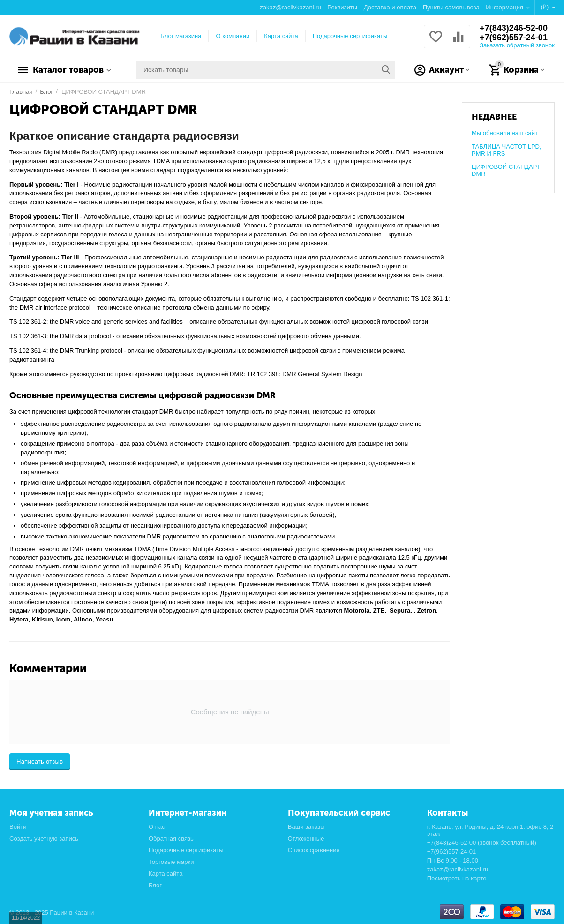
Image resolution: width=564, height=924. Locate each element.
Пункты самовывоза (451, 7)
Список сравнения (314, 850)
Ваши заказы (306, 827)
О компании (233, 36)
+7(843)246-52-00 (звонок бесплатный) (482, 843)
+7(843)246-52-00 (514, 28)
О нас (157, 827)
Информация (505, 7)
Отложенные (306, 838)
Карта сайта (281, 36)
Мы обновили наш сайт (505, 133)
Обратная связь (171, 838)
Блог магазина (181, 36)
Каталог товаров (68, 70)
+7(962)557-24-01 (514, 38)
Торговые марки (171, 862)
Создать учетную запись (44, 838)
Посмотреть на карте (457, 878)
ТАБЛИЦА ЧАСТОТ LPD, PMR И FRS (507, 150)
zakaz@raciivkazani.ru (290, 7)
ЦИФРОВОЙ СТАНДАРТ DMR (506, 170)
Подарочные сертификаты (350, 36)
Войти (18, 827)
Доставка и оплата (390, 7)
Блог (155, 885)
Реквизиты (342, 7)
